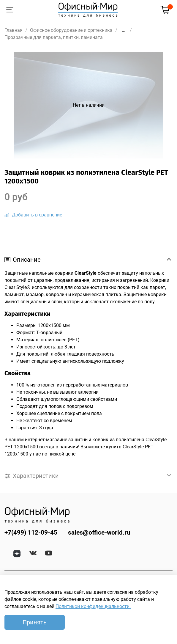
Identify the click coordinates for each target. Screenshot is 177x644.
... (124, 30)
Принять (35, 622)
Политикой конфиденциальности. (93, 606)
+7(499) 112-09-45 (31, 533)
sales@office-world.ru (99, 533)
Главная (14, 30)
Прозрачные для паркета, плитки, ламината (54, 37)
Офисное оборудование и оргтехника (71, 30)
